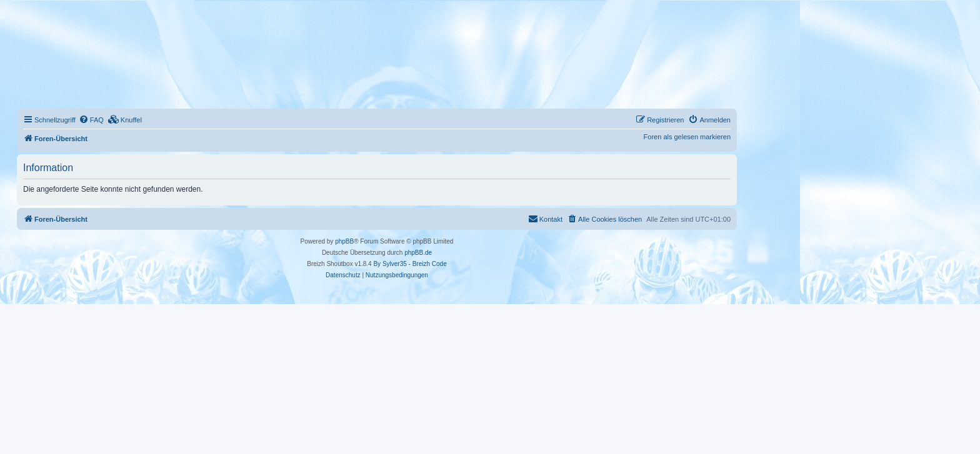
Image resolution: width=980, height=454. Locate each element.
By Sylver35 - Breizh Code (410, 264)
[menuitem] (91, 120)
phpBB (344, 241)
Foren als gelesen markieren (687, 137)
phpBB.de (418, 253)
